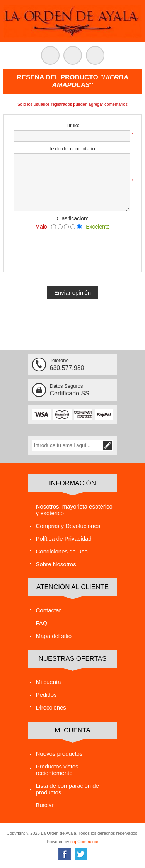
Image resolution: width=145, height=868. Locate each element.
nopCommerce (84, 842)
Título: (72, 125)
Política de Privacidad (64, 539)
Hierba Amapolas (90, 81)
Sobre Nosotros (56, 564)
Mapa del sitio (54, 636)
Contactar (49, 610)
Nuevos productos (59, 754)
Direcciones (51, 707)
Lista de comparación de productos (67, 789)
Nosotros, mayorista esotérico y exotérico (74, 510)
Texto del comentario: (73, 149)
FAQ (42, 623)
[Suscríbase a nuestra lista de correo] (67, 445)
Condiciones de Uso (62, 551)
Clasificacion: (72, 218)
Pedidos (46, 695)
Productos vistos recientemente (57, 770)
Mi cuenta (49, 682)
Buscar (45, 805)
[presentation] (73, 249)
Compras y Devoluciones (68, 526)
